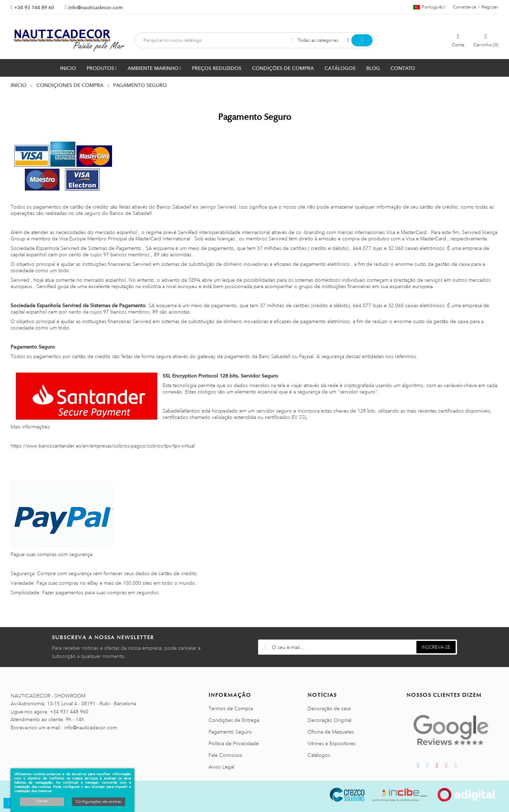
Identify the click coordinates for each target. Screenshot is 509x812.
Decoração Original (329, 720)
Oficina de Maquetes (331, 732)
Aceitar (42, 801)
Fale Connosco (226, 755)
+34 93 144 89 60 (34, 7)
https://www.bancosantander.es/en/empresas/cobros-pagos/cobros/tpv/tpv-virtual (103, 446)
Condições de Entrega (234, 720)
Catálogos (319, 755)
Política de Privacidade (234, 743)
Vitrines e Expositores (332, 743)
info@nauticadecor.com (95, 7)
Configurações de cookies (99, 802)
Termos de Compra (231, 708)
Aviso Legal (221, 767)
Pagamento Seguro (230, 732)
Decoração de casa (329, 708)
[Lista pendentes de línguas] (429, 7)
